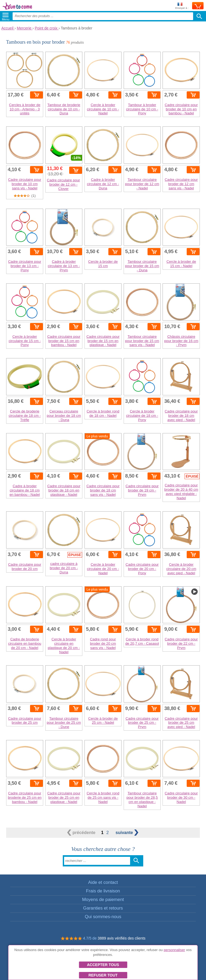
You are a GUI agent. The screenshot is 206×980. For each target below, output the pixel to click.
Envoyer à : (182, 6)
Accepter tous (103, 965)
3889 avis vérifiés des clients (122, 938)
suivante (127, 833)
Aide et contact (103, 882)
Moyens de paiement (103, 900)
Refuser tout (103, 975)
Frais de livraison (103, 891)
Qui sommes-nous (103, 917)
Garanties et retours (103, 908)
